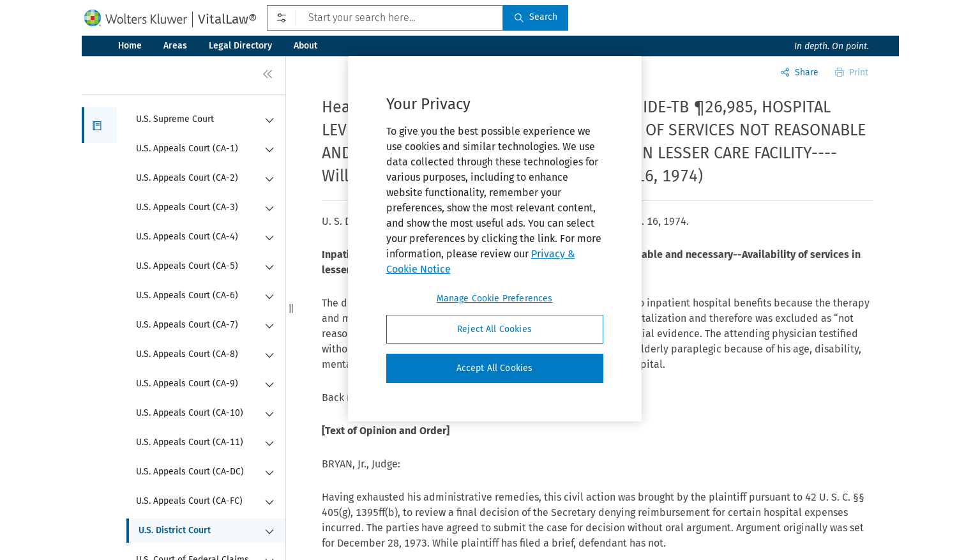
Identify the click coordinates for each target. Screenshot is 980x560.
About (305, 46)
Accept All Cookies (495, 368)
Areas (175, 46)
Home (130, 46)
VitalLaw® (227, 19)
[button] (99, 125)
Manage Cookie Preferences (495, 299)
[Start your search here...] (385, 18)
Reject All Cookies (494, 329)
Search (536, 17)
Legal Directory (240, 46)
